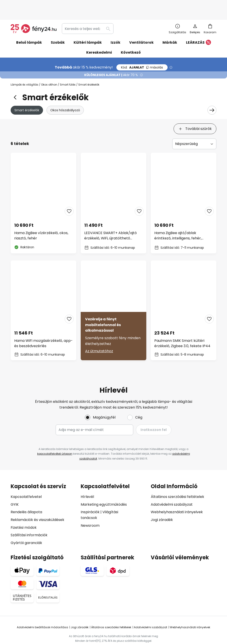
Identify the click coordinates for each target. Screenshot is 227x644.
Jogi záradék (162, 505)
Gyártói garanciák (26, 528)
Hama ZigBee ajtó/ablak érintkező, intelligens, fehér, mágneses (178, 221)
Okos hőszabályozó (65, 96)
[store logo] (34, 14)
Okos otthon (49, 70)
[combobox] (88, 14)
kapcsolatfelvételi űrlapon (55, 439)
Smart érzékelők (27, 96)
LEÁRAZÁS (199, 28)
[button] (69, 196)
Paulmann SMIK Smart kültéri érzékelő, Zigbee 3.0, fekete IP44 (182, 328)
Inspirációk (90, 497)
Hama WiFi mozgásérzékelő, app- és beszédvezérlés (43, 328)
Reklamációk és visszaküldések (37, 505)
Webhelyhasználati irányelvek (177, 497)
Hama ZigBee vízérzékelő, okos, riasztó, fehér (41, 221)
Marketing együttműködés (104, 490)
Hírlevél (87, 482)
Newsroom (90, 511)
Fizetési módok (24, 513)
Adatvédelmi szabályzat (172, 490)
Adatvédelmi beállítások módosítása (42, 613)
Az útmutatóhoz (99, 336)
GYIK (15, 490)
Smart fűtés (68, 70)
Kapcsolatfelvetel (26, 482)
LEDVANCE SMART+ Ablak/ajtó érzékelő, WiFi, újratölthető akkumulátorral (111, 221)
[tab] (22, 114)
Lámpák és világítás (24, 70)
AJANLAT (142, 53)
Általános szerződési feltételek (177, 482)
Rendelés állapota (26, 497)
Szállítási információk (29, 520)
